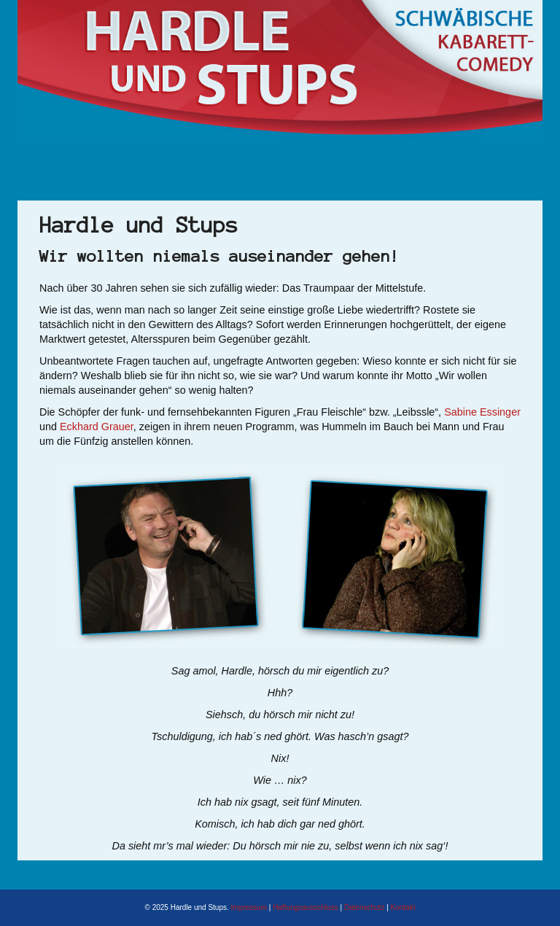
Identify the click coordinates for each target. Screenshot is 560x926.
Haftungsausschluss (306, 907)
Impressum (249, 907)
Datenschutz (365, 907)
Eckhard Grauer (97, 427)
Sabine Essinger (482, 412)
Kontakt (403, 907)
